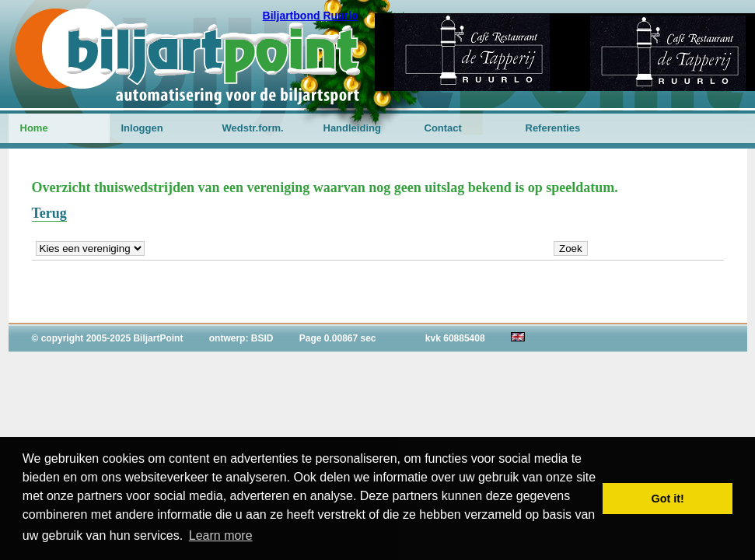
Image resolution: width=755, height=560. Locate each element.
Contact (443, 128)
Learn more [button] (221, 535)
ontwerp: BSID (241, 338)
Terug (49, 213)
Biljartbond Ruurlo (311, 16)
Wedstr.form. (253, 128)
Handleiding (352, 128)
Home (34, 128)
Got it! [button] (668, 499)
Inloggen (142, 128)
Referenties (553, 128)
